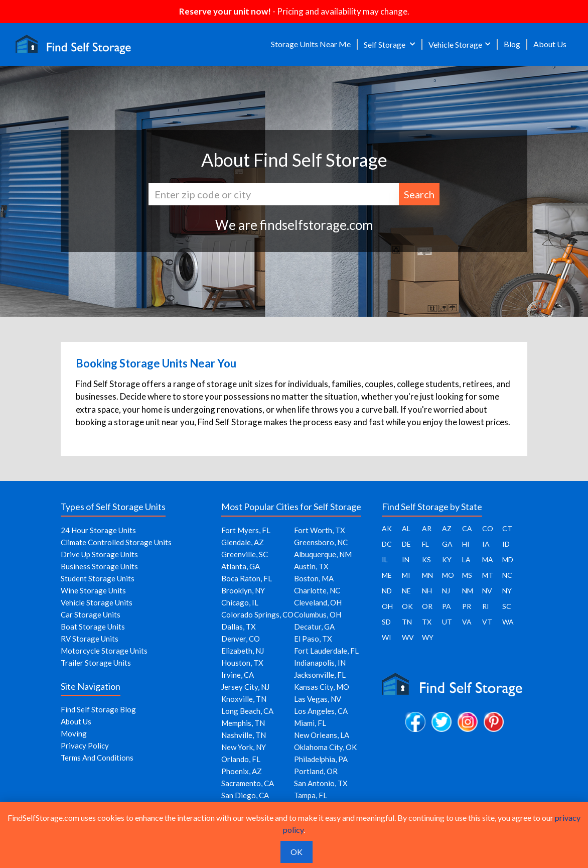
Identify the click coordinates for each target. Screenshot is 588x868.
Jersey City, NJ (245, 687)
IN (406, 560)
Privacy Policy (85, 746)
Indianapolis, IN (320, 663)
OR (427, 606)
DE (406, 544)
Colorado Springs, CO (257, 614)
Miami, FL (310, 723)
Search (419, 194)
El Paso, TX (313, 639)
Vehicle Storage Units (97, 602)
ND (387, 591)
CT (507, 528)
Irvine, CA (238, 675)
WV (408, 637)
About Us (550, 44)
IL (385, 560)
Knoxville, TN (244, 699)
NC (507, 575)
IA (486, 544)
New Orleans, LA (322, 735)
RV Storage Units (90, 639)
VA (467, 622)
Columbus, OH (318, 614)
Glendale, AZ (243, 542)
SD (386, 622)
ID (506, 544)
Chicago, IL (240, 602)
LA (466, 560)
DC (387, 544)
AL (406, 528)
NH (427, 591)
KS (426, 560)
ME (387, 575)
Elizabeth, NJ (243, 651)
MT (488, 575)
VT (487, 622)
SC (507, 606)
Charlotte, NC (317, 590)
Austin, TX (311, 566)
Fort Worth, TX (320, 530)
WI (387, 637)
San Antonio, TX (321, 783)
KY (447, 560)
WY (428, 637)
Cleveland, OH (318, 602)
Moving (74, 733)
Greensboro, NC (321, 542)
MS (467, 575)
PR (467, 606)
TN (407, 622)
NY (507, 591)
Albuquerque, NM (323, 554)
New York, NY (244, 747)
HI (466, 544)
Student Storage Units (98, 578)
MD (508, 560)
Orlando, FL (241, 759)
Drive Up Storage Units (99, 554)
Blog (512, 44)
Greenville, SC (245, 554)
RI (486, 606)
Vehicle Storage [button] (455, 44)
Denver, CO (241, 639)
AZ (447, 528)
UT (447, 622)
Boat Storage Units (93, 627)
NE (406, 591)
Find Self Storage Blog (98, 709)
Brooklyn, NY (243, 590)
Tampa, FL (311, 795)
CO (488, 528)
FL (425, 544)
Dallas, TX (239, 627)
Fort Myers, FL (246, 530)
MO (448, 575)
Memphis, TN (243, 723)
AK (387, 528)
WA (508, 622)
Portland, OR (316, 771)
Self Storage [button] (385, 44)
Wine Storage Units (93, 590)
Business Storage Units (99, 566)
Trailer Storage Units (96, 663)
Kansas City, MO (322, 687)
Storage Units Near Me (311, 44)
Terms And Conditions (97, 758)
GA (447, 544)
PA (447, 606)
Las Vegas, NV (318, 699)
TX (427, 622)
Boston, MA (314, 578)
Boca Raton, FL (247, 578)
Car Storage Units (91, 614)
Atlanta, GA (241, 566)
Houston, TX (242, 663)
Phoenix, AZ (242, 771)
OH (387, 606)
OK (407, 606)
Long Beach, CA (247, 711)
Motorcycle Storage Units (104, 651)
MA (488, 560)
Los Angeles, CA (321, 711)
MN (427, 575)
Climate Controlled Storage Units (116, 542)
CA (467, 528)
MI (406, 575)
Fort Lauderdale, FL (326, 651)
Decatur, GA (314, 627)
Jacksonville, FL (320, 675)
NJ (446, 591)
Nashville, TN (244, 735)
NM (468, 591)
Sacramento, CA (248, 783)
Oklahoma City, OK (325, 747)
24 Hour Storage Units (98, 530)
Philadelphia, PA (321, 759)
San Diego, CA (245, 795)
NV (487, 591)
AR (427, 528)
